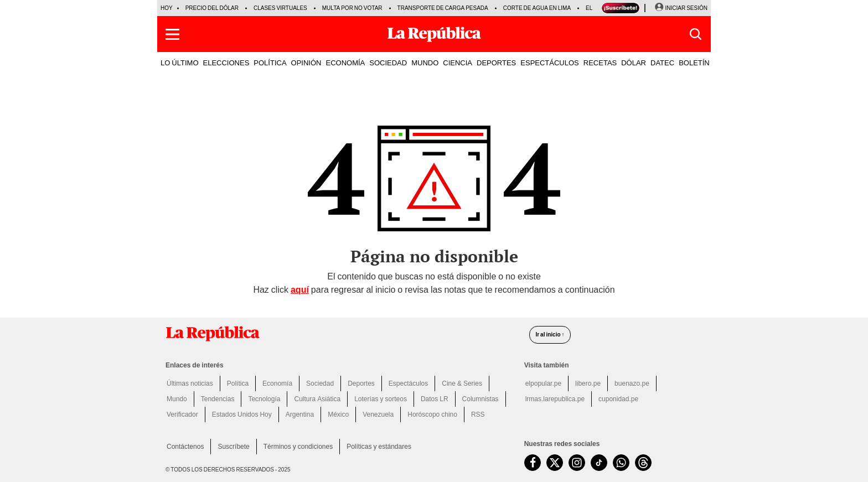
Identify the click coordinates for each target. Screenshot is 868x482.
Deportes (361, 383)
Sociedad (320, 383)
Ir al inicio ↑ (550, 335)
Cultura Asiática (317, 399)
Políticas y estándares (379, 447)
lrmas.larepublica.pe (555, 399)
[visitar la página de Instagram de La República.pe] (577, 463)
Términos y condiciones (298, 447)
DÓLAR (634, 63)
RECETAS (600, 63)
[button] (172, 34)
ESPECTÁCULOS (549, 63)
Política (238, 383)
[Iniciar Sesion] (681, 8)
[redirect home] (341, 334)
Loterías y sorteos (381, 399)
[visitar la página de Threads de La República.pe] (643, 463)
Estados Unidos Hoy (242, 414)
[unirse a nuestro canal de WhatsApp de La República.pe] (621, 463)
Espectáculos (408, 383)
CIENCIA (458, 63)
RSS (478, 414)
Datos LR (435, 399)
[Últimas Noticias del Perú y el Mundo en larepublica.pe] (434, 34)
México (338, 414)
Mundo (177, 399)
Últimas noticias (190, 383)
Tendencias (218, 399)
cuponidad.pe (618, 399)
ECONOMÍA (345, 63)
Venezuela (378, 414)
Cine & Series (462, 383)
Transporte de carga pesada (443, 8)
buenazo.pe (632, 383)
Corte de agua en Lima (537, 8)
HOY (167, 8)
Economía (277, 383)
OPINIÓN (306, 63)
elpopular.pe (543, 383)
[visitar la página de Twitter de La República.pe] (555, 463)
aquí (300, 290)
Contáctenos (185, 447)
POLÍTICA (270, 63)
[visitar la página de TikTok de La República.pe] (599, 463)
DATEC (662, 63)
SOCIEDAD (388, 63)
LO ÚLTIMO (180, 63)
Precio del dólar (212, 8)
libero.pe (588, 383)
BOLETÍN (694, 63)
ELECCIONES (226, 63)
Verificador (182, 414)
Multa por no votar (352, 8)
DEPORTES (496, 63)
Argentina (300, 414)
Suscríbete (233, 447)
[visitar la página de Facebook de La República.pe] (533, 463)
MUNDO (425, 63)
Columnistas (480, 399)
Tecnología (264, 399)
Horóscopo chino (432, 414)
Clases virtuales (280, 8)
